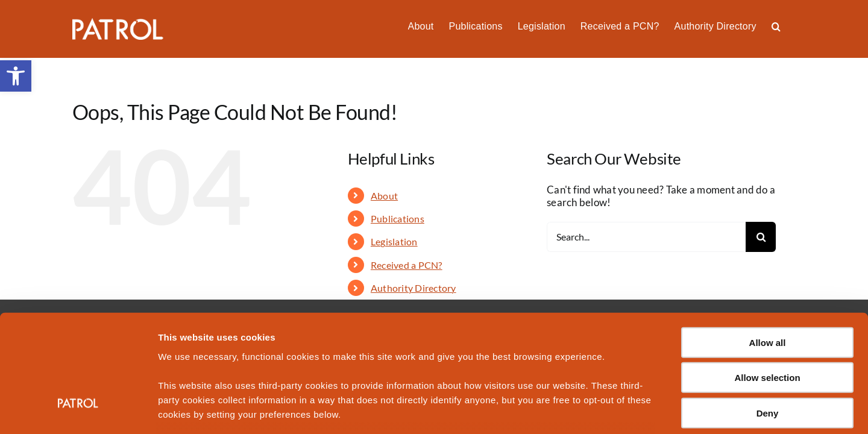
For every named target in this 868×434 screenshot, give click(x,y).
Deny (768, 319)
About (384, 196)
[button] (791, 25)
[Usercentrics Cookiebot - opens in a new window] (78, 410)
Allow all (768, 248)
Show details (633, 410)
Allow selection (767, 283)
